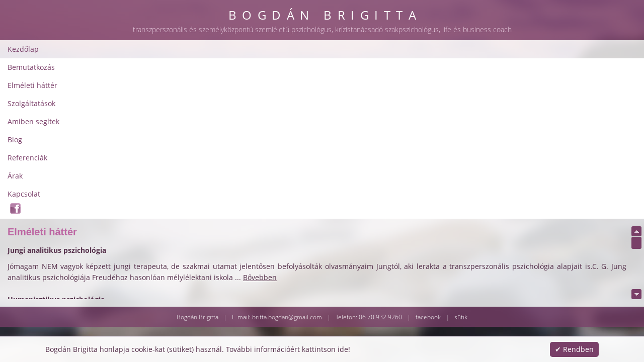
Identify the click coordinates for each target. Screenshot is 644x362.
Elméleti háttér (230, 42)
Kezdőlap (112, 42)
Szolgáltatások (294, 42)
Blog (407, 42)
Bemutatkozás (167, 42)
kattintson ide (325, 349)
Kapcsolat (531, 42)
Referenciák (450, 42)
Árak (492, 42)
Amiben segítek (359, 42)
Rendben (578, 349)
